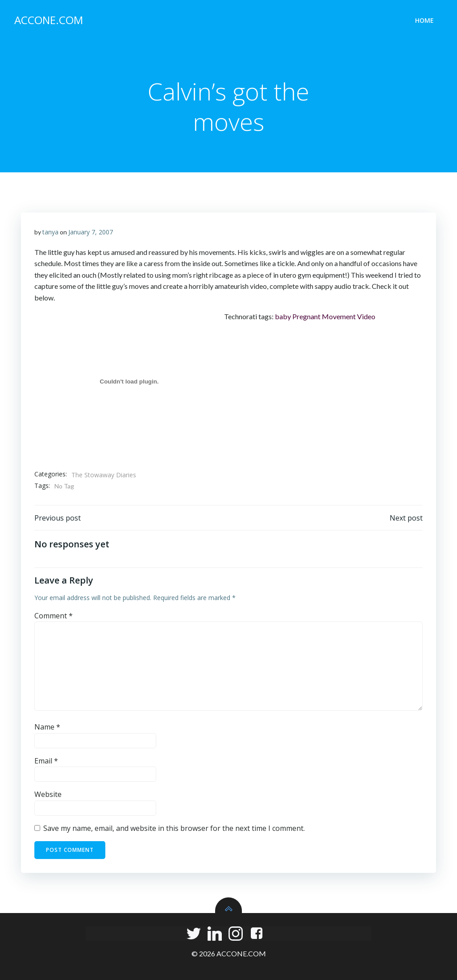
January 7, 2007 (91, 232)
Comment (54, 616)
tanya (50, 232)
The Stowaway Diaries (104, 475)
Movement (339, 316)
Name (47, 727)
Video (366, 316)
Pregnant (306, 316)
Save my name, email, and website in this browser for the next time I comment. (174, 828)
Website (48, 794)
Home (424, 20)
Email (46, 761)
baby (283, 316)
